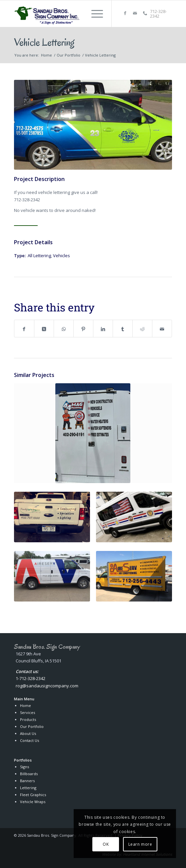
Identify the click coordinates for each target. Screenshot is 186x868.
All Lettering (39, 256)
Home (25, 705)
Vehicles (61, 256)
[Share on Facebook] (24, 329)
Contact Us (29, 740)
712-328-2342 (158, 14)
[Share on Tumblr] (123, 329)
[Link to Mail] (135, 13)
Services (27, 712)
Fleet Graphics (33, 795)
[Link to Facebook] (125, 13)
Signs (24, 767)
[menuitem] (94, 14)
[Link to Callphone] (145, 13)
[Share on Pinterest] (83, 329)
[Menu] (94, 14)
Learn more (140, 844)
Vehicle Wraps (33, 802)
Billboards (29, 774)
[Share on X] (44, 329)
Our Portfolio (32, 726)
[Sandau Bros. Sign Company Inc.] (48, 13)
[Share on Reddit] (142, 329)
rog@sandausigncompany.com (47, 686)
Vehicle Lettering (44, 42)
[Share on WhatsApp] (64, 329)
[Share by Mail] (162, 329)
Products (28, 719)
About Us (28, 733)
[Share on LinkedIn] (103, 329)
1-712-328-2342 (30, 678)
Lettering (28, 788)
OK (106, 844)
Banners (27, 781)
